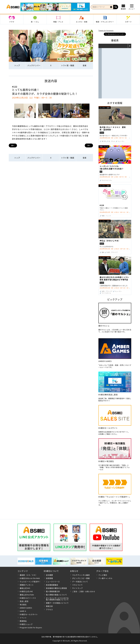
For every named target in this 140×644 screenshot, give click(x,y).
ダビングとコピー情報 (81, 578)
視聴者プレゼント (27, 585)
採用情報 (49, 578)
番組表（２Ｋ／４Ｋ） (28, 575)
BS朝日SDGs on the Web (30, 578)
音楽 (85, 65)
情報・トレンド (106, 216)
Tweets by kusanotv (106, 30)
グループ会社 (102, 571)
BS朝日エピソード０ (28, 598)
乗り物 (104, 141)
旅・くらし (35, 22)
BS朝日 (13, 7)
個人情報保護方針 (53, 591)
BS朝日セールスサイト (29, 614)
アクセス (49, 610)
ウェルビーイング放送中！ (30, 582)
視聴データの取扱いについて (57, 603)
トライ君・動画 (68, 65)
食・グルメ (112, 141)
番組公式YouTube (27, 595)
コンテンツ (23, 571)
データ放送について (80, 582)
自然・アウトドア (112, 252)
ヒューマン (121, 141)
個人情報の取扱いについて (56, 595)
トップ (17, 65)
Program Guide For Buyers (31, 628)
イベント (23, 618)
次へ (89, 145)
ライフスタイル (106, 293)
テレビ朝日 (103, 575)
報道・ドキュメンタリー (105, 22)
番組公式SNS (25, 588)
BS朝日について (51, 571)
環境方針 (49, 606)
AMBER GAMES (26, 608)
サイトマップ (77, 588)
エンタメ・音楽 (82, 22)
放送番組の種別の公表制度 (56, 588)
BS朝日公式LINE (26, 591)
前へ (13, 145)
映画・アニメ (58, 22)
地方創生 (23, 605)
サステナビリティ (107, 180)
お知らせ (74, 571)
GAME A (23, 611)
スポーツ (128, 22)
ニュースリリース (53, 582)
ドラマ (12, 22)
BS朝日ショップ (26, 624)
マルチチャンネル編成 (81, 575)
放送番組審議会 (52, 585)
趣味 (103, 252)
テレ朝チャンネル (105, 578)
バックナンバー (34, 65)
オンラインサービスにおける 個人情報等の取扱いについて (56, 599)
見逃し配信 (24, 601)
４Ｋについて (77, 585)
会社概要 (49, 575)
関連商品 (23, 621)
